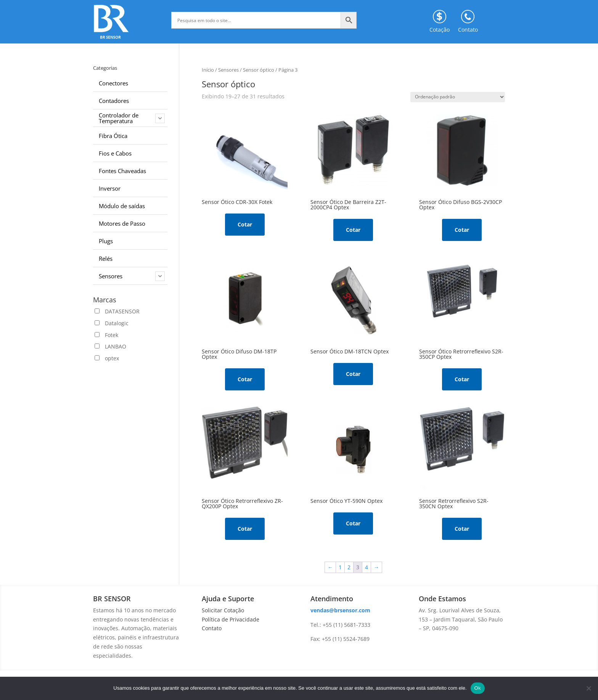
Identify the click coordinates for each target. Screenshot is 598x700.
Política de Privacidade (231, 619)
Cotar (245, 224)
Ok (478, 688)
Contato (212, 628)
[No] (588, 688)
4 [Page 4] (367, 567)
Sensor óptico (259, 70)
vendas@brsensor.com (340, 610)
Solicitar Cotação (223, 610)
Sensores (228, 70)
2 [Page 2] (349, 567)
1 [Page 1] (340, 567)
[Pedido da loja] (458, 97)
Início (208, 70)
